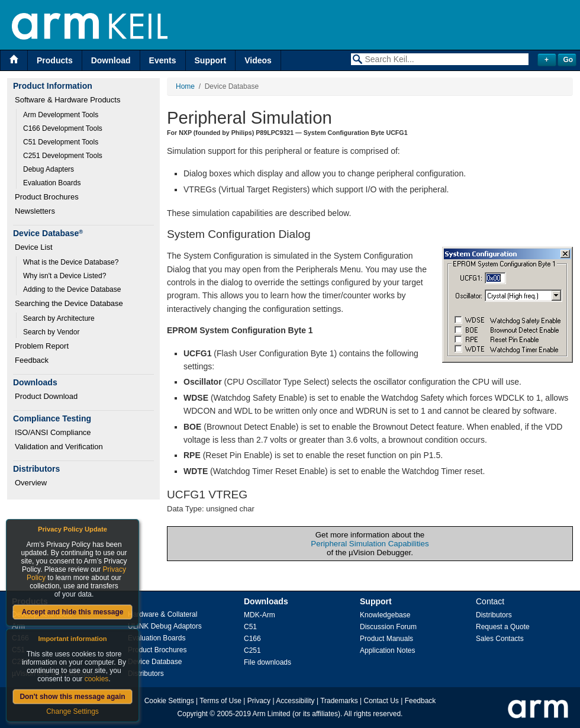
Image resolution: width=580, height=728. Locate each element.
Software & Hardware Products (67, 100)
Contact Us (381, 701)
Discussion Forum (388, 627)
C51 (250, 627)
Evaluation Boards (52, 183)
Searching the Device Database (69, 303)
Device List (34, 247)
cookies (97, 679)
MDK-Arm (260, 615)
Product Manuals (386, 639)
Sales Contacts (500, 639)
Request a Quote (503, 627)
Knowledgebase (385, 615)
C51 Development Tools (61, 142)
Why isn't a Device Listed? (65, 276)
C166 (252, 639)
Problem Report (42, 346)
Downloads (266, 601)
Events (163, 60)
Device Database (155, 662)
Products (55, 60)
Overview (31, 483)
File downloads (268, 662)
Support (211, 60)
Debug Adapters (49, 169)
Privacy (259, 701)
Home (185, 86)
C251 (252, 650)
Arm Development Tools (61, 115)
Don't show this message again (72, 697)
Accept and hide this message (72, 612)
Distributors (146, 674)
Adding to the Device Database (72, 289)
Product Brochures (47, 197)
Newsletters (35, 211)
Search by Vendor (51, 332)
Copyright (193, 714)
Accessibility (295, 701)
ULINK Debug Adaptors (165, 626)
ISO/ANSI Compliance (53, 432)
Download (111, 60)
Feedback (32, 360)
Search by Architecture (59, 318)
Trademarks (339, 701)
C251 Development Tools (63, 156)
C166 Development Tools (63, 128)
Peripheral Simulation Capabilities (370, 544)
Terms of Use (220, 701)
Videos (258, 60)
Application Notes (387, 650)
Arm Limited (272, 714)
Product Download (46, 396)
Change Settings (72, 711)
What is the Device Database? (71, 262)
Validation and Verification (59, 447)
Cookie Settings (169, 701)
